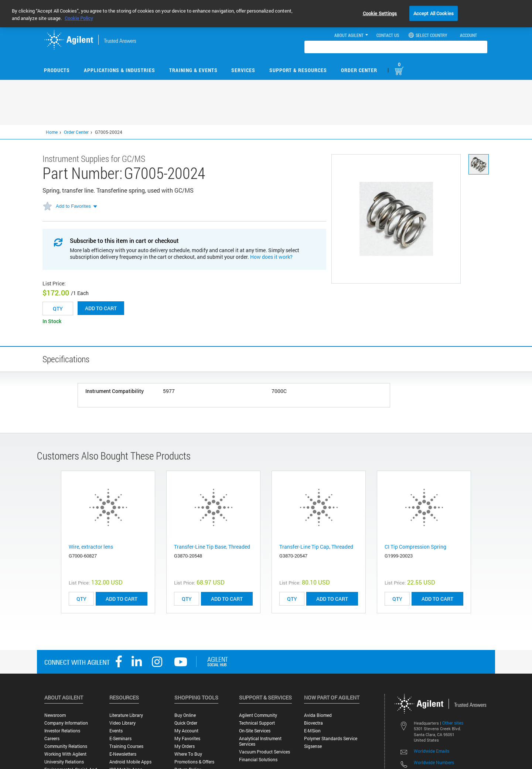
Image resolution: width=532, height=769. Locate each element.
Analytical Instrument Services (260, 741)
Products (57, 70)
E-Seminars (120, 738)
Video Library (122, 723)
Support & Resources (298, 70)
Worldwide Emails (432, 751)
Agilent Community (258, 715)
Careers (52, 738)
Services (243, 70)
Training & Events (193, 70)
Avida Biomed (318, 715)
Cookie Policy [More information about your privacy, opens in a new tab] (79, 18)
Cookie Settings (380, 13)
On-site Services (255, 731)
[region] (266, 14)
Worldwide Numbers (434, 762)
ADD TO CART (122, 599)
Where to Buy (188, 754)
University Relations (64, 762)
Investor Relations (62, 731)
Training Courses (126, 746)
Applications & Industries (120, 70)
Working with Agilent (65, 754)
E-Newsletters (123, 754)
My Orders (185, 746)
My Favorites (187, 738)
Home (52, 132)
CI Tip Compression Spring (415, 547)
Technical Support (257, 723)
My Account (186, 731)
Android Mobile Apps (130, 762)
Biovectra (313, 723)
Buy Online (185, 715)
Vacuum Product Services (265, 752)
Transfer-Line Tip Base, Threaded (212, 547)
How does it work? (271, 257)
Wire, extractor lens (91, 547)
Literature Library (126, 715)
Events (116, 731)
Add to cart (101, 308)
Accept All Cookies (434, 13)
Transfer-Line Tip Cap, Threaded (316, 547)
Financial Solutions (258, 760)
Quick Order (186, 723)
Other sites (453, 723)
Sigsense (313, 746)
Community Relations (66, 746)
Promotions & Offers (194, 762)
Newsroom (55, 715)
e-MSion (312, 731)
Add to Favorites (73, 206)
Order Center (359, 70)
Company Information (66, 723)
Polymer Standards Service (331, 738)
